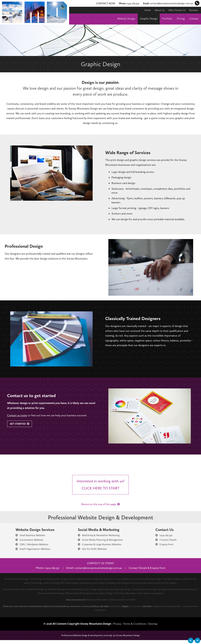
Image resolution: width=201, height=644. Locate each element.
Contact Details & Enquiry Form (151, 572)
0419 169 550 (124, 3)
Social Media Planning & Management (100, 544)
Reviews (193, 10)
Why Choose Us (175, 10)
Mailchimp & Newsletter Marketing (98, 539)
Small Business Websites (30, 539)
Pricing (180, 19)
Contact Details (166, 544)
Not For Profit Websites (92, 553)
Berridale (117, 610)
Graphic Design (146, 19)
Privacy (119, 628)
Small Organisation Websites (32, 553)
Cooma (96, 610)
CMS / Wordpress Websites (31, 548)
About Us (157, 10)
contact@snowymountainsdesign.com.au (166, 3)
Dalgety (139, 610)
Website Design (122, 19)
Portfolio (166, 19)
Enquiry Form (165, 548)
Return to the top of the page (100, 508)
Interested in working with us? (102, 487)
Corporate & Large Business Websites (100, 548)
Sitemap (158, 628)
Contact (194, 19)
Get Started (20, 424)
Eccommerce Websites (29, 544)
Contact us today (18, 415)
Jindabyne (106, 610)
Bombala (162, 610)
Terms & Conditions (138, 628)
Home (144, 10)
